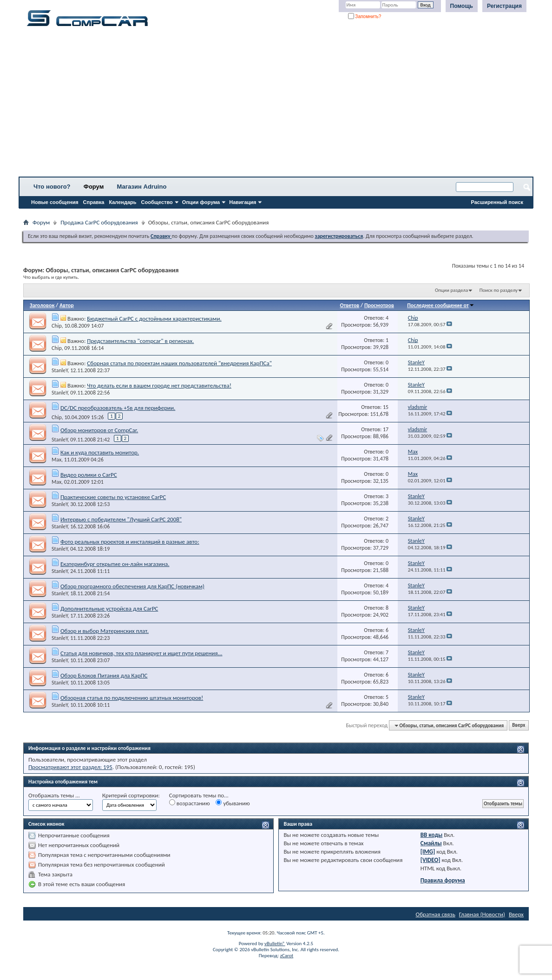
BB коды (432, 835)
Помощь (462, 6)
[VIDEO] (430, 860)
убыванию (233, 803)
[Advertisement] (276, 105)
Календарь (122, 202)
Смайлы (431, 843)
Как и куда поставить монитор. (100, 452)
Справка (94, 202)
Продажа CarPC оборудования (99, 222)
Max (56, 460)
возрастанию (190, 803)
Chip (57, 326)
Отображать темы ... (54, 795)
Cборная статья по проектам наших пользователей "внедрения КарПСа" (179, 363)
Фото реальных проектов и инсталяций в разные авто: (130, 542)
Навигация (243, 202)
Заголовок (42, 305)
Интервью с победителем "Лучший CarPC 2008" (121, 519)
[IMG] (428, 852)
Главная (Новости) (482, 914)
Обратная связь (436, 914)
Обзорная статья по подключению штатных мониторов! (132, 698)
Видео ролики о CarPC (89, 475)
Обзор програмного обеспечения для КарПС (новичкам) (132, 586)
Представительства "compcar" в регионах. (140, 341)
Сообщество (157, 202)
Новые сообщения (55, 202)
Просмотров (379, 305)
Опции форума (201, 202)
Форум (94, 187)
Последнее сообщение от (440, 305)
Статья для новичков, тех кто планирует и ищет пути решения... (141, 653)
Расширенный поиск (497, 202)
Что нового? (52, 187)
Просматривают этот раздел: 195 (70, 767)
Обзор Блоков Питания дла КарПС (104, 675)
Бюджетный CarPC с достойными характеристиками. (154, 319)
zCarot (287, 956)
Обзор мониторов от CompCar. (99, 430)
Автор (67, 305)
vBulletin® (275, 944)
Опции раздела (451, 290)
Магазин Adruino (142, 187)
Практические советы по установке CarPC (113, 497)
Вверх (519, 726)
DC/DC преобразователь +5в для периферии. (118, 408)
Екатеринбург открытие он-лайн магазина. (115, 564)
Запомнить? (365, 16)
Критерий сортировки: (131, 795)
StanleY (60, 370)
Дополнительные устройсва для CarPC (109, 608)
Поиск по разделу (499, 290)
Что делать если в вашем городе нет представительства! (159, 385)
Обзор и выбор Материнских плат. (105, 631)
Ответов (350, 305)
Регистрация (504, 6)
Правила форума (443, 880)
